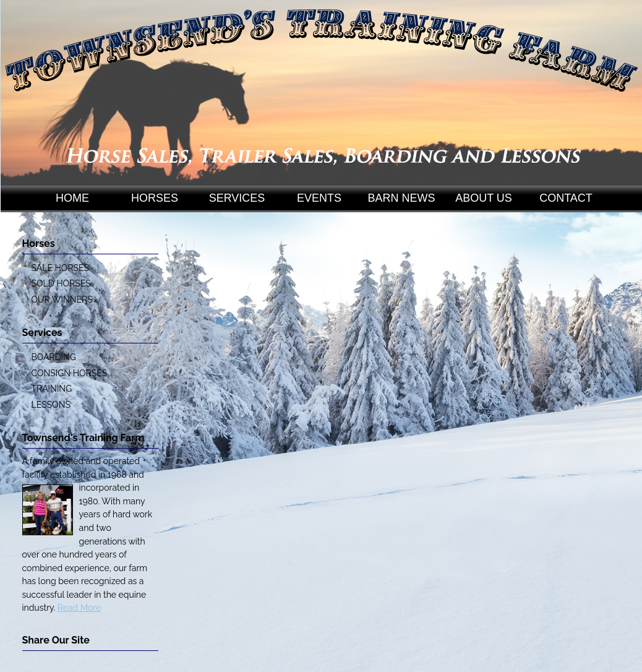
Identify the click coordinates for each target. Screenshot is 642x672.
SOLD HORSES (61, 283)
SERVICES (237, 198)
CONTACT (566, 198)
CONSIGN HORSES (70, 373)
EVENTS (319, 198)
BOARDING (54, 357)
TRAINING (52, 389)
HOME (72, 198)
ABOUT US (484, 198)
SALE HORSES (60, 268)
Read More (79, 608)
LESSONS (51, 405)
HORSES (155, 198)
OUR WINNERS (62, 299)
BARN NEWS (401, 198)
